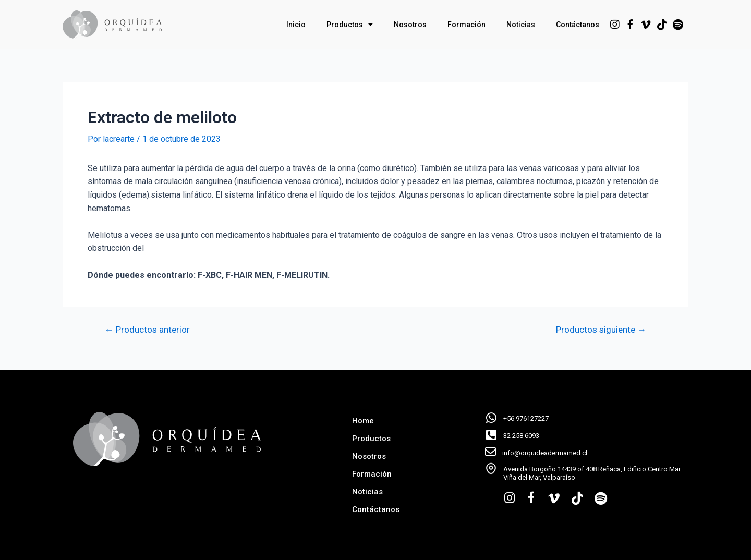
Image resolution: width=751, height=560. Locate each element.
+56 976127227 (526, 418)
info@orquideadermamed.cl (545, 453)
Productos (350, 25)
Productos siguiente (601, 330)
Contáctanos (578, 25)
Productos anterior (147, 330)
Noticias (521, 25)
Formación (467, 25)
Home (363, 421)
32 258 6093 (521, 436)
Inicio (296, 25)
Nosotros (410, 25)
